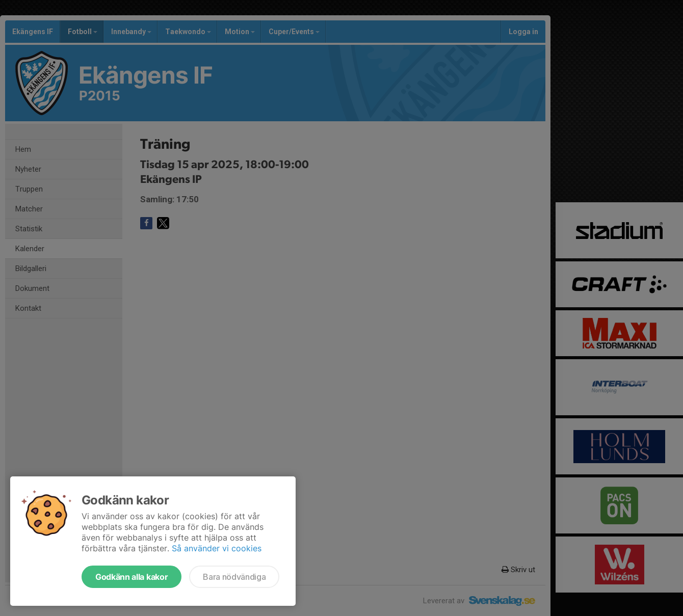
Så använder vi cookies (217, 548)
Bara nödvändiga (234, 577)
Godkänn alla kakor (132, 577)
